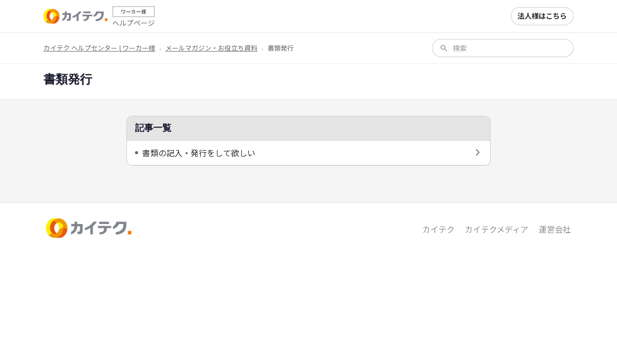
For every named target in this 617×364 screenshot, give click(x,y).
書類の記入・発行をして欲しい (199, 153)
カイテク (438, 229)
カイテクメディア (497, 229)
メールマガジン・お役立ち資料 (211, 48)
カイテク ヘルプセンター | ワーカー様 (99, 48)
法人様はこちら (542, 16)
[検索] (509, 48)
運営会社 (555, 229)
